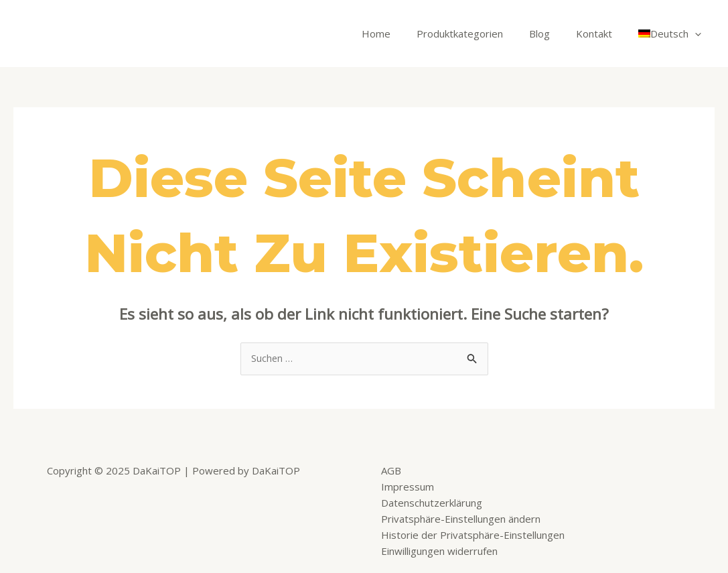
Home (404, 34)
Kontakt (603, 34)
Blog (555, 34)
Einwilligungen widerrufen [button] (439, 552)
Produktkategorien (481, 34)
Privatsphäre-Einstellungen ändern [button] (461, 519)
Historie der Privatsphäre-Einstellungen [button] (473, 535)
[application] (698, 34)
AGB (391, 471)
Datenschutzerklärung (432, 503)
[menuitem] (673, 34)
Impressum (408, 487)
